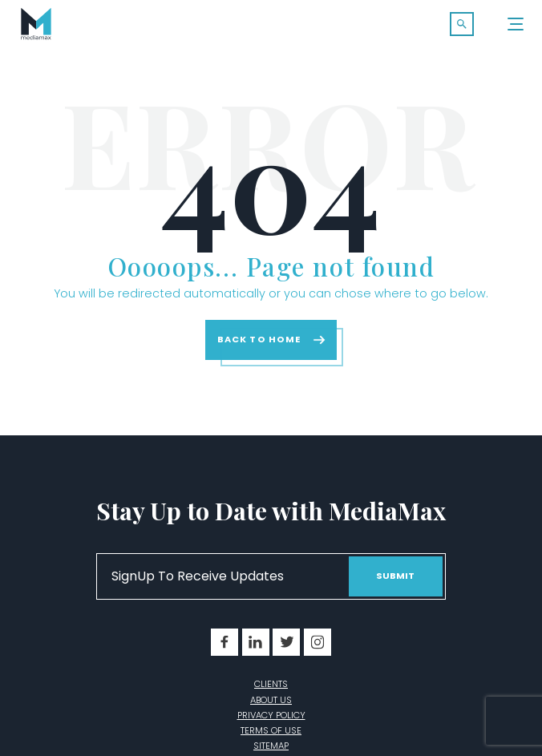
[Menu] (516, 24)
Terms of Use (271, 730)
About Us (271, 700)
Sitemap (271, 746)
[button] (462, 24)
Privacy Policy (271, 715)
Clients (271, 684)
